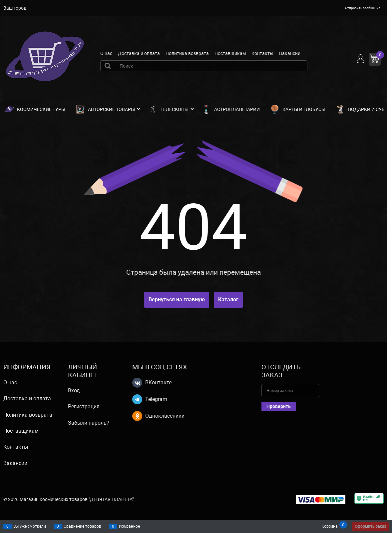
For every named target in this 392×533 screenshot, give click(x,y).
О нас (106, 53)
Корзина (330, 526)
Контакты (262, 53)
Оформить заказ (370, 526)
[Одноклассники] (137, 416)
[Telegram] (137, 399)
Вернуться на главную (177, 299)
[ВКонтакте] (137, 383)
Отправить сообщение (363, 8)
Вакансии (290, 53)
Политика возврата (187, 53)
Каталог (228, 299)
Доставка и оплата (139, 53)
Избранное (129, 526)
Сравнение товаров (82, 526)
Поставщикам (230, 53)
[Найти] (109, 66)
